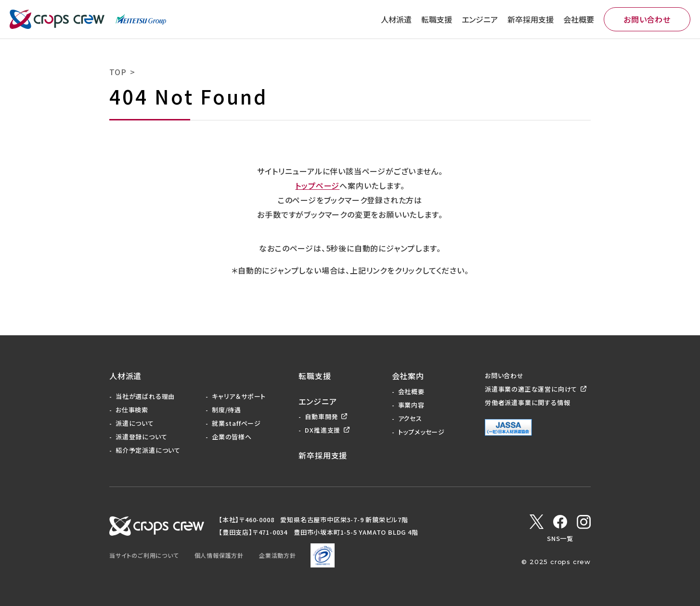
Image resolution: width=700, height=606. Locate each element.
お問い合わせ (647, 19)
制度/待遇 (227, 410)
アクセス (410, 418)
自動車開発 (321, 416)
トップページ (317, 185)
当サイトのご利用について (144, 555)
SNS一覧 (560, 538)
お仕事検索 (132, 410)
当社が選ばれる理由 (145, 396)
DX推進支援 (323, 430)
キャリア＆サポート (239, 396)
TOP (118, 72)
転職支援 (437, 19)
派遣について (135, 423)
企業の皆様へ (232, 437)
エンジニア (480, 19)
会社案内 (408, 376)
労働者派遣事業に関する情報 (527, 402)
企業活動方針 (278, 555)
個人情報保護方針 (219, 555)
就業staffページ (236, 423)
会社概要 (579, 19)
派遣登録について (141, 437)
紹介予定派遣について (148, 450)
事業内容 (411, 405)
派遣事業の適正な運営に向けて (531, 389)
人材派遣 (396, 19)
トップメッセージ (421, 432)
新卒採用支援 (531, 19)
